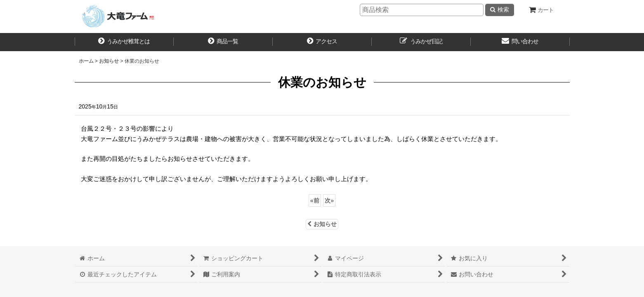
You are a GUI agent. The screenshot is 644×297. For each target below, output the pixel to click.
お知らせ (322, 224)
